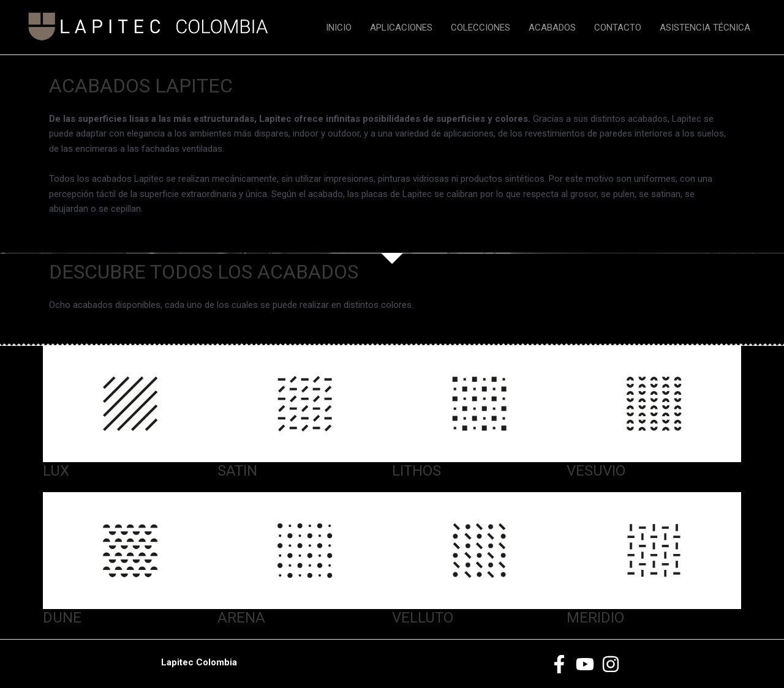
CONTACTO (618, 28)
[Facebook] (559, 664)
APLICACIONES (401, 28)
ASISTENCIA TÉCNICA (705, 28)
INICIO (339, 28)
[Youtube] (585, 664)
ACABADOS (552, 28)
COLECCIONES (481, 28)
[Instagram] (611, 664)
